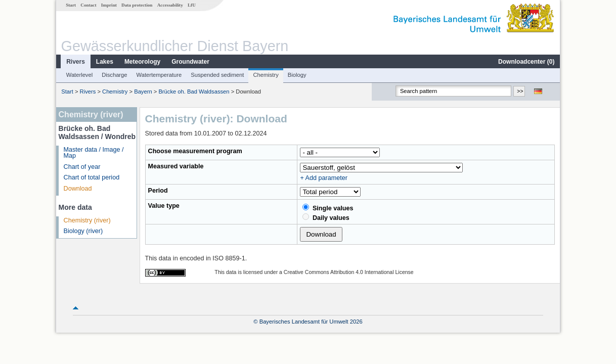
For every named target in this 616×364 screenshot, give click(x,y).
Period (158, 191)
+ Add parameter (323, 178)
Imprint (109, 5)
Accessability (170, 5)
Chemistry (266, 75)
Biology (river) (83, 231)
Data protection (137, 5)
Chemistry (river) (87, 220)
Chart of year (82, 167)
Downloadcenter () (526, 62)
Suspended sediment (217, 75)
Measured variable (176, 166)
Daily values (326, 217)
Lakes (105, 62)
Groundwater (190, 62)
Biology (297, 75)
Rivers (76, 62)
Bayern (143, 92)
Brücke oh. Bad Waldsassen (194, 92)
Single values (328, 208)
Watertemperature (159, 75)
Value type (164, 206)
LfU (192, 5)
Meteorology (142, 62)
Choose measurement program (195, 151)
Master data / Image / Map (94, 153)
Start (71, 5)
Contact (88, 5)
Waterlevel (79, 75)
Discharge (114, 75)
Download (78, 189)
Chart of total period (92, 177)
